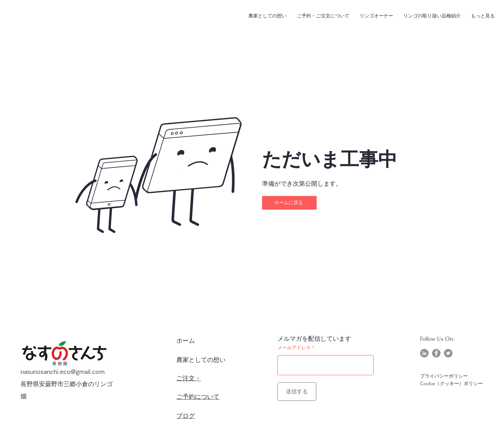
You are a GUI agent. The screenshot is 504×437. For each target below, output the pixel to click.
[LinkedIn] (424, 353)
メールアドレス (294, 348)
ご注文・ (189, 378)
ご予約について (198, 397)
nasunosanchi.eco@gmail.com (63, 371)
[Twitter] (448, 353)
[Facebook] (436, 353)
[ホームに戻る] (289, 203)
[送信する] (297, 392)
